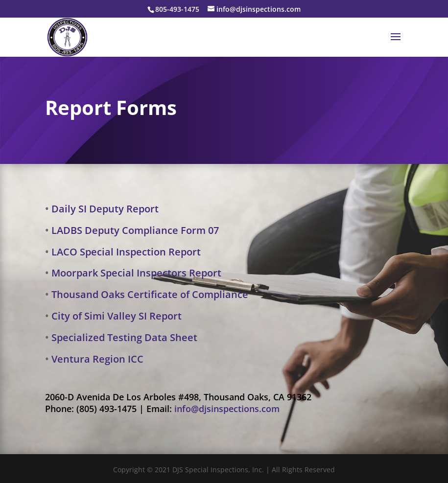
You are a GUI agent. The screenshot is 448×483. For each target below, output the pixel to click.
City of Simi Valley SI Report (117, 316)
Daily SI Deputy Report (105, 209)
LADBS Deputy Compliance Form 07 (135, 230)
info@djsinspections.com (227, 409)
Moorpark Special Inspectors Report (136, 273)
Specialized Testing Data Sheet (124, 337)
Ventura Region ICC (97, 359)
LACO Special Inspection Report (126, 252)
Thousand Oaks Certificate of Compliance (150, 294)
